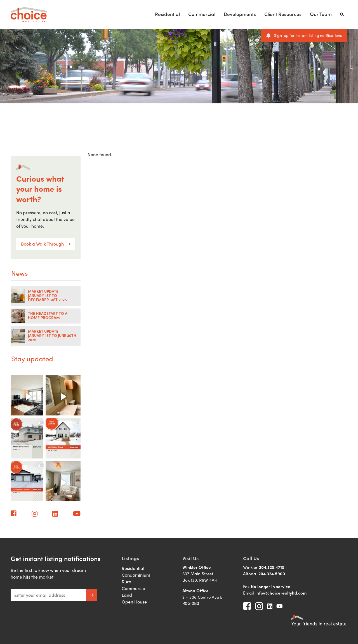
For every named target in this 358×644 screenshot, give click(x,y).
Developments (240, 14)
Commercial (202, 14)
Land (127, 595)
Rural (127, 582)
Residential (167, 14)
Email (249, 593)
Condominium (136, 575)
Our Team (321, 14)
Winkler (250, 567)
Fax (246, 586)
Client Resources (283, 14)
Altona (249, 574)
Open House (134, 602)
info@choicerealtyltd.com (281, 593)
